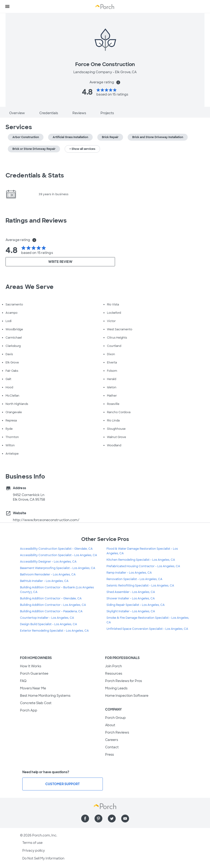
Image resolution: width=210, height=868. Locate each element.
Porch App (29, 710)
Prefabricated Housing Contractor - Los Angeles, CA (143, 566)
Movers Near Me (33, 688)
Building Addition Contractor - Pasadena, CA (51, 611)
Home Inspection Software (127, 696)
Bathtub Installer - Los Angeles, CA (44, 581)
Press (109, 755)
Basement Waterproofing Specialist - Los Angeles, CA (58, 568)
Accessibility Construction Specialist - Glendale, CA (56, 549)
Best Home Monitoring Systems (45, 696)
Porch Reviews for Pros (124, 681)
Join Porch (114, 666)
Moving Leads (116, 688)
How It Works (31, 666)
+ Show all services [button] (82, 149)
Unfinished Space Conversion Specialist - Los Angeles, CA (147, 629)
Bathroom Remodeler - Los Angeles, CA (48, 575)
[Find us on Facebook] (85, 819)
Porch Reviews (117, 732)
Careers (112, 740)
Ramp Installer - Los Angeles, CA (129, 573)
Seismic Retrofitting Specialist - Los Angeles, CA (140, 586)
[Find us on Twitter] (112, 819)
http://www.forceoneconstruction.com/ (46, 520)
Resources (114, 673)
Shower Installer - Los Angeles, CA (131, 598)
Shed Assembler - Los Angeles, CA (131, 592)
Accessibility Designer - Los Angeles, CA (48, 562)
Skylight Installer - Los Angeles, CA (131, 611)
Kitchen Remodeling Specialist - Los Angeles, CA (141, 560)
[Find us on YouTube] (125, 819)
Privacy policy (34, 851)
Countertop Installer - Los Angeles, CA (47, 618)
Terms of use (32, 843)
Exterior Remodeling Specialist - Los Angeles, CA (54, 631)
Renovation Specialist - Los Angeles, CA (134, 579)
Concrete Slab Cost (36, 703)
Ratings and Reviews (36, 221)
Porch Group (115, 718)
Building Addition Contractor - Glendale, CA (51, 598)
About (110, 725)
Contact (112, 747)
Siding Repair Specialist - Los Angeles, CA (136, 605)
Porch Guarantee (34, 673)
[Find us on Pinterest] (98, 819)
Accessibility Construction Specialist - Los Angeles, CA (59, 555)
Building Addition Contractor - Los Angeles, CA (53, 605)
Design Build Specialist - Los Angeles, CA (49, 624)
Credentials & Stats (35, 175)
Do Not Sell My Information (43, 858)
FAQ (23, 681)
